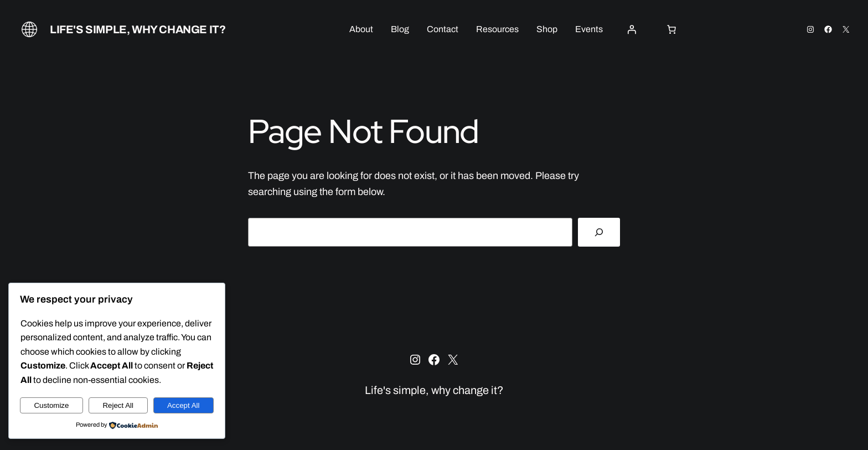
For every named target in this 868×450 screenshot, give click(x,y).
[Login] (632, 29)
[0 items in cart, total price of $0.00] (671, 29)
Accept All (184, 405)
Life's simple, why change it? (138, 29)
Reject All (118, 405)
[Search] (599, 232)
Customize (51, 405)
